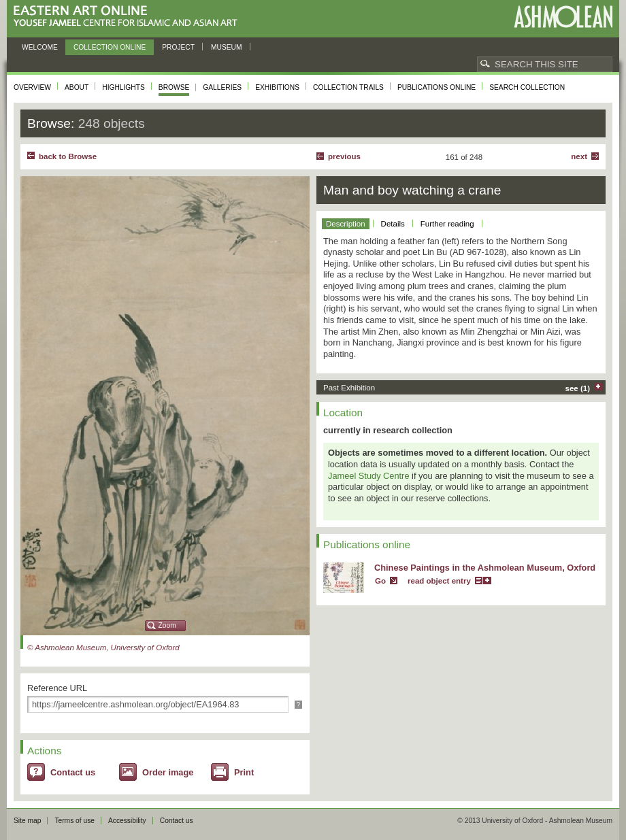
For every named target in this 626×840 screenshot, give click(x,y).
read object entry (439, 581)
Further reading (447, 224)
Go (380, 581)
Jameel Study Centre (369, 476)
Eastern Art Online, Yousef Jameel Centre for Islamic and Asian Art (129, 17)
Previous (344, 156)
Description (346, 224)
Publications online (436, 87)
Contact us (73, 772)
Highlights (123, 87)
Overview (32, 87)
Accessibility (127, 821)
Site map (27, 821)
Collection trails (348, 87)
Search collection (527, 87)
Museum (227, 47)
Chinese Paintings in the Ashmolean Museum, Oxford (485, 568)
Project (178, 47)
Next (579, 156)
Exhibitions (277, 87)
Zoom (167, 625)
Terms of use (75, 821)
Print (244, 772)
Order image (168, 772)
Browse (174, 87)
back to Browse (68, 156)
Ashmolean (563, 17)
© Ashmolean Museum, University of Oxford (103, 648)
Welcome (40, 47)
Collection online (110, 47)
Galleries (222, 87)
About (77, 87)
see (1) (578, 388)
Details (393, 224)
